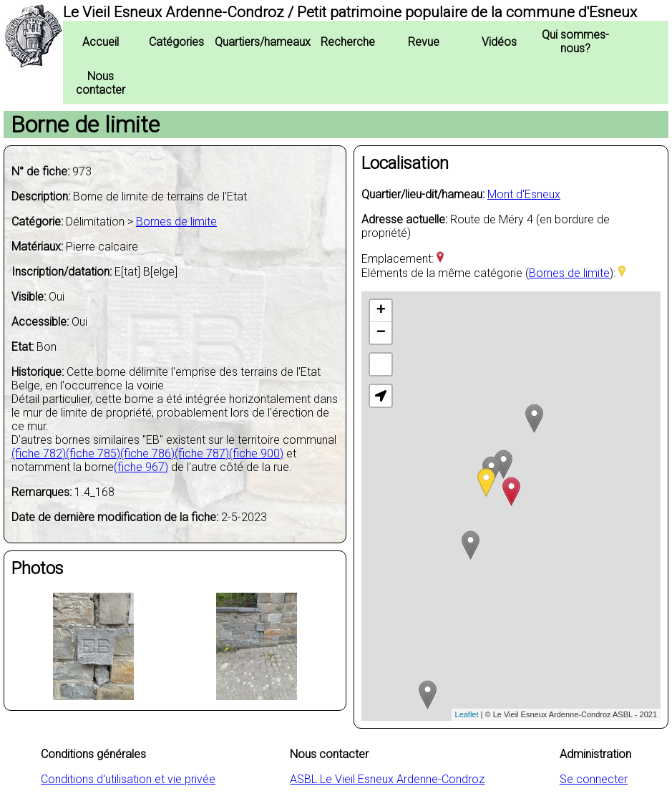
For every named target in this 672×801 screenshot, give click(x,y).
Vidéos (499, 42)
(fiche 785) (93, 453)
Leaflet (467, 714)
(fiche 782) (39, 453)
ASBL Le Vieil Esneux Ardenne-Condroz (387, 779)
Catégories (176, 42)
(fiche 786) (147, 453)
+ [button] (381, 311)
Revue (424, 42)
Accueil (101, 42)
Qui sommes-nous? (575, 42)
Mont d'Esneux (524, 194)
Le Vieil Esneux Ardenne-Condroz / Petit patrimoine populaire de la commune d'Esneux (350, 12)
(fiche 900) (256, 453)
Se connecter (594, 779)
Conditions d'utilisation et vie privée (128, 779)
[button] (381, 396)
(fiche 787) (202, 453)
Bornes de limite (176, 222)
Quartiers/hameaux (263, 42)
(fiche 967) (141, 467)
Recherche (348, 42)
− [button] (381, 333)
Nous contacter (101, 83)
